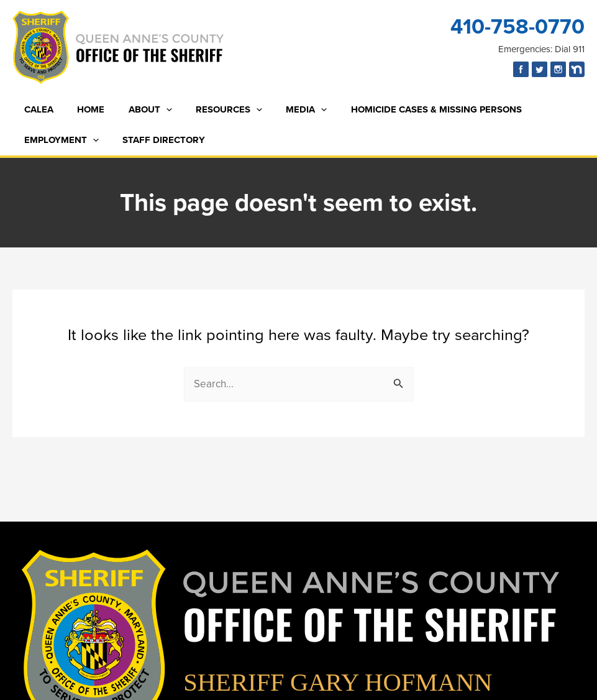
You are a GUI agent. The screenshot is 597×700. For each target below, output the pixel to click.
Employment (59, 140)
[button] (153, 110)
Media (283, 110)
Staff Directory (156, 140)
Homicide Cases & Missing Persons (408, 109)
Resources (211, 110)
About (137, 110)
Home (83, 109)
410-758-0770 (517, 26)
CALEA (36, 109)
